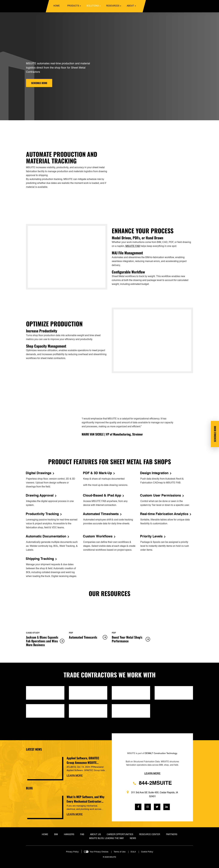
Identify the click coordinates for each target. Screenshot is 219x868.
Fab (82, 834)
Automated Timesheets (102, 514)
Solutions (93, 6)
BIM (56, 834)
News (133, 838)
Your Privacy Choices (99, 852)
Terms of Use (120, 852)
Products (73, 6)
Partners (172, 834)
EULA (133, 852)
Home (57, 6)
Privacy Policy (72, 852)
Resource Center (150, 834)
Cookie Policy (147, 852)
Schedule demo (39, 83)
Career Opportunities (120, 834)
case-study (33, 633)
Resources (113, 6)
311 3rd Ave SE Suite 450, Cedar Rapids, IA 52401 (152, 794)
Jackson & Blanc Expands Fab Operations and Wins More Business (45, 641)
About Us (95, 834)
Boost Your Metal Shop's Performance (131, 639)
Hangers (69, 834)
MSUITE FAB (133, 246)
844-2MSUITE (152, 783)
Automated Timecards (88, 637)
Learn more (75, 776)
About (130, 6)
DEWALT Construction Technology (161, 753)
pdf (71, 633)
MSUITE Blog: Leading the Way (106, 838)
